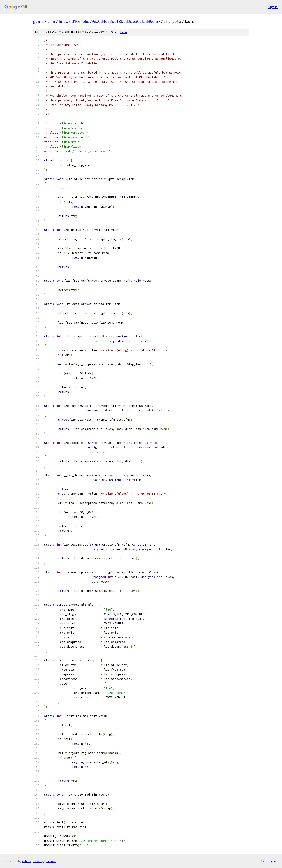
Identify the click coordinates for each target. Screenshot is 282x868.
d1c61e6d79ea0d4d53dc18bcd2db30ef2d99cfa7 (116, 21)
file (123, 32)
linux (63, 21)
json (274, 861)
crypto (175, 21)
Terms (51, 861)
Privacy (39, 861)
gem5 (38, 21)
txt (263, 861)
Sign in (273, 7)
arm (51, 21)
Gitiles (27, 861)
